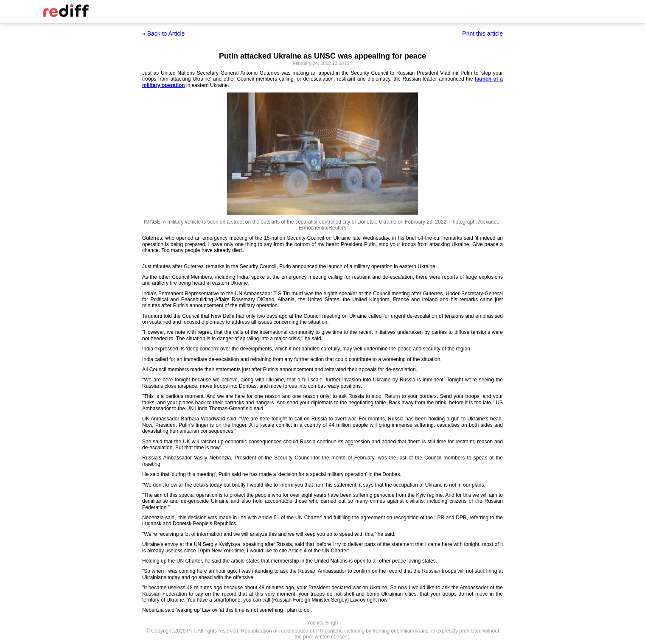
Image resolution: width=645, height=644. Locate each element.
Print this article (482, 34)
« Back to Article (163, 34)
